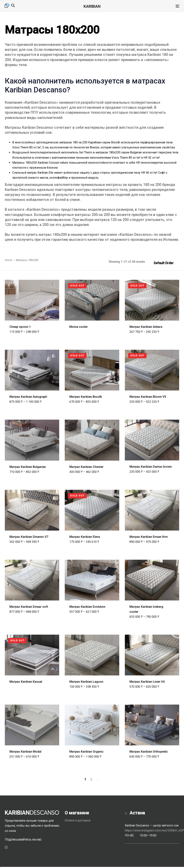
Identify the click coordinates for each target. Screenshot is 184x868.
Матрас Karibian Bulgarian (28, 467)
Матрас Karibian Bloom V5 (148, 397)
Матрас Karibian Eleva (85, 537)
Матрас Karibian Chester (86, 467)
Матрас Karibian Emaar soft (29, 607)
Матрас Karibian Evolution (87, 607)
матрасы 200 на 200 (92, 215)
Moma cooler (79, 327)
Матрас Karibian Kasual (26, 682)
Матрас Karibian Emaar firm (149, 537)
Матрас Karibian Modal (25, 752)
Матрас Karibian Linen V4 (147, 682)
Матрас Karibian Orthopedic (149, 752)
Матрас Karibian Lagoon (86, 682)
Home (9, 260)
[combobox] (166, 262)
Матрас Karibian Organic (86, 752)
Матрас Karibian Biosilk (86, 397)
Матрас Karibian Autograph (28, 397)
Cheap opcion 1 (20, 327)
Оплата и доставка (78, 820)
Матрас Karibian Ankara (146, 327)
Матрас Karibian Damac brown (151, 467)
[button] (13, 6)
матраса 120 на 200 (112, 220)
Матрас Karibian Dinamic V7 (29, 537)
